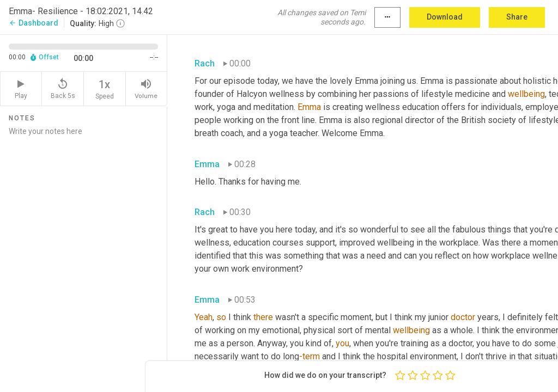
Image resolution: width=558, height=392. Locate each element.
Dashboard (34, 23)
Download (445, 17)
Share (517, 17)
